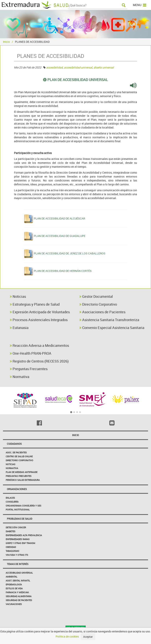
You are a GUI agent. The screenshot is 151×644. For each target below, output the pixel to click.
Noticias (18, 296)
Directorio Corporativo (98, 304)
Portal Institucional (18, 510)
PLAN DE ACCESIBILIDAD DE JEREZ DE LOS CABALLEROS (70, 253)
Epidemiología (14, 584)
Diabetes (11, 531)
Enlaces (10, 498)
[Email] (112, 423)
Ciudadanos (14, 444)
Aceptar (88, 637)
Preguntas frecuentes (19, 476)
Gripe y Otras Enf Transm (20, 543)
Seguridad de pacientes (19, 600)
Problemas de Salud (20, 519)
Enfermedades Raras (18, 539)
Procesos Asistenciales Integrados (39, 320)
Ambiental (12, 577)
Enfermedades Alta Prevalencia (24, 535)
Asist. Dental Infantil (18, 581)
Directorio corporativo (19, 460)
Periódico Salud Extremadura (23, 480)
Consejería (12, 502)
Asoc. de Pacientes (16, 452)
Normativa (20, 377)
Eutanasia (19, 328)
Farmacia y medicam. (17, 592)
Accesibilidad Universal (19, 573)
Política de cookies (67, 636)
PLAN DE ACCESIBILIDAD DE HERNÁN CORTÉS (63, 271)
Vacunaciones (14, 604)
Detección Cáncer (16, 527)
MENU (140, 5)
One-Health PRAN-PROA (31, 353)
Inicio (6, 42)
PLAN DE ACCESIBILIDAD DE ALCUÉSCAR (59, 218)
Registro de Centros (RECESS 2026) (39, 361)
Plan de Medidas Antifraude (22, 472)
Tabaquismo (12, 551)
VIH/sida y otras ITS (17, 555)
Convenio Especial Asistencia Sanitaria (112, 328)
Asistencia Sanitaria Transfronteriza (109, 320)
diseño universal (104, 67)
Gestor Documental (96, 296)
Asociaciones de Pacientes (102, 312)
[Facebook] (39, 423)
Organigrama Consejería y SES (23, 506)
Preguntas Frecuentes (29, 369)
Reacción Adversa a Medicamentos (39, 345)
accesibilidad (54, 67)
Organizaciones (17, 489)
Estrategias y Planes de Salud (35, 304)
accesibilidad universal (78, 67)
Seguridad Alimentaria (19, 596)
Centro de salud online (19, 456)
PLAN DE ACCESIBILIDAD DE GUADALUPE (60, 236)
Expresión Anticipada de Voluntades (40, 312)
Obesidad (11, 547)
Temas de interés (18, 564)
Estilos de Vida (14, 588)
